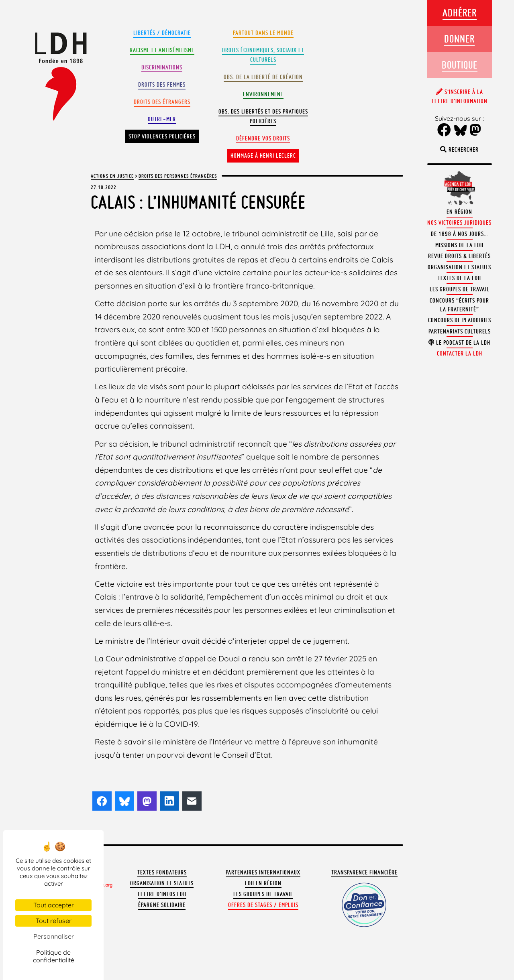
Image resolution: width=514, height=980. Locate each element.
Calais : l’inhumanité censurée (198, 202)
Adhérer (460, 13)
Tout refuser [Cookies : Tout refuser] (54, 921)
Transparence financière (364, 872)
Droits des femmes (162, 85)
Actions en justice (112, 176)
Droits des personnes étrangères (178, 176)
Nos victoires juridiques (459, 223)
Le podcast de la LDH (459, 343)
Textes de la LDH (459, 278)
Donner (459, 39)
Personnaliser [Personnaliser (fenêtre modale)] (54, 936)
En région (459, 212)
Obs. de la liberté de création (263, 77)
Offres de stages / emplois (263, 905)
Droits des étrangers (162, 102)
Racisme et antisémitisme (162, 50)
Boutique (460, 65)
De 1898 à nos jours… (459, 234)
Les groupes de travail (263, 894)
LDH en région (263, 883)
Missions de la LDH (459, 245)
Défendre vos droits (263, 138)
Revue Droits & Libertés (459, 256)
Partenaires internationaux (263, 872)
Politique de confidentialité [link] (54, 956)
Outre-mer (162, 119)
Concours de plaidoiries (460, 320)
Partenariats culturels (460, 331)
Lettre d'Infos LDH (162, 894)
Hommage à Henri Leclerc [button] (263, 156)
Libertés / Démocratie (162, 33)
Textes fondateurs (162, 872)
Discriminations (162, 67)
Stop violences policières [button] (162, 136)
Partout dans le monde (263, 33)
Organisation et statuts (162, 883)
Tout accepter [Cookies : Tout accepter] (54, 905)
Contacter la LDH (460, 354)
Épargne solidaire (162, 905)
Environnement (263, 94)
